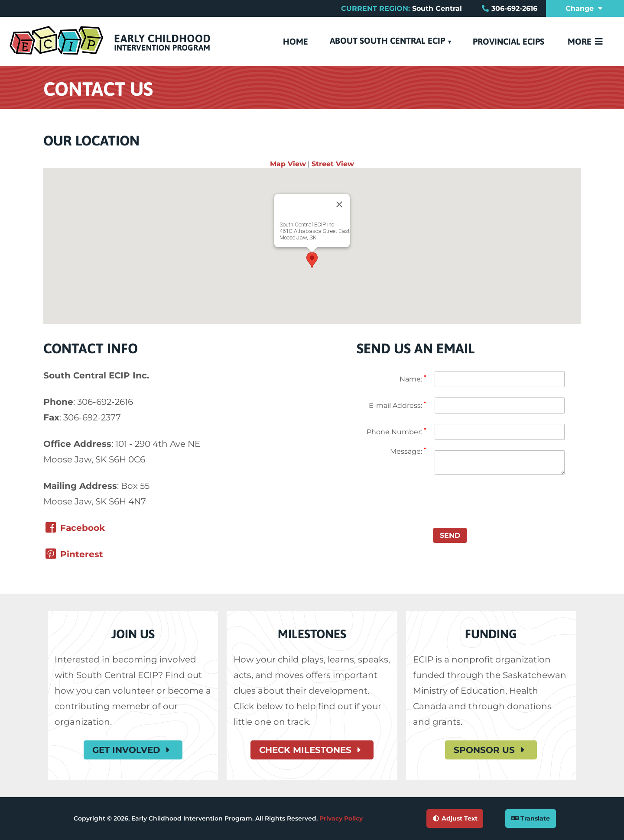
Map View (288, 164)
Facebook (74, 528)
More (586, 41)
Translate (531, 818)
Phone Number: (396, 432)
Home (296, 41)
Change (585, 8)
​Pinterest (73, 554)
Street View (333, 164)
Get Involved (133, 750)
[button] (312, 260)
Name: (413, 379)
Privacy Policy (341, 818)
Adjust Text (455, 818)
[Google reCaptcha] (391, 513)
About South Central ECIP (387, 40)
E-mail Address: (397, 405)
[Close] (339, 204)
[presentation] (500, 498)
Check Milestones (312, 750)
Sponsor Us (491, 750)
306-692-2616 (514, 8)
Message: (408, 451)
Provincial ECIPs (509, 41)
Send (450, 535)
